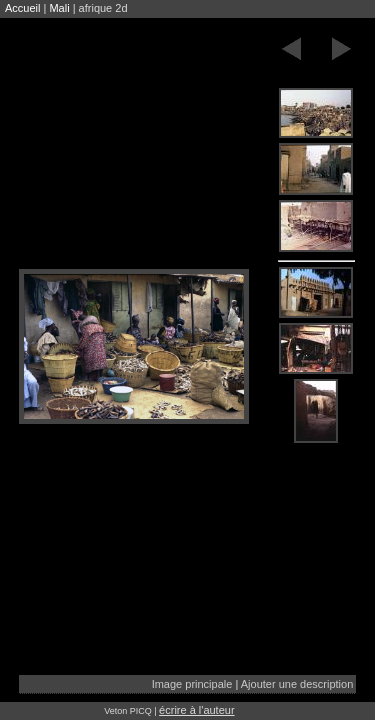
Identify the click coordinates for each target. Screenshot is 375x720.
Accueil (22, 8)
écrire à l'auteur (196, 710)
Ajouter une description (297, 684)
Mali (59, 8)
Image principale (192, 684)
